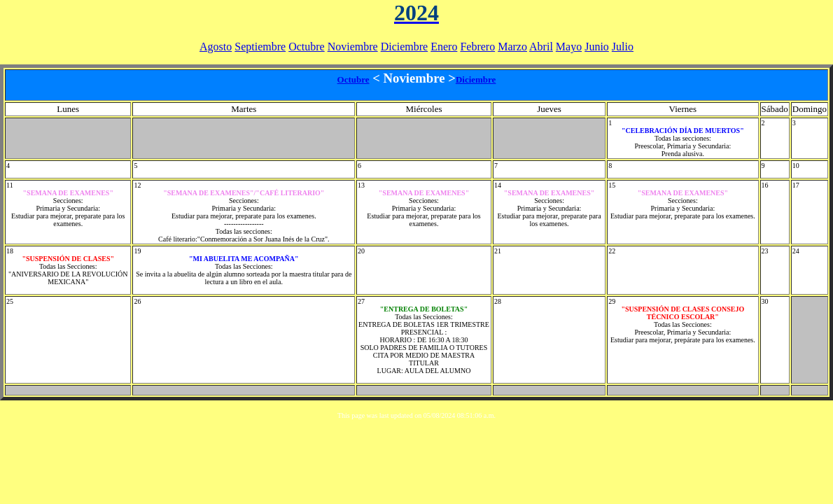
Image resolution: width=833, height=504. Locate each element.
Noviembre (353, 47)
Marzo (512, 47)
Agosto (216, 47)
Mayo (569, 47)
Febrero (477, 47)
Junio (597, 47)
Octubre (307, 47)
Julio (623, 47)
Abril (541, 47)
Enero (444, 47)
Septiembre (260, 47)
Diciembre (405, 47)
